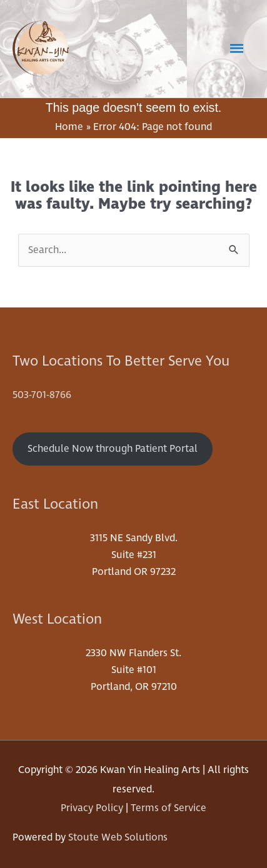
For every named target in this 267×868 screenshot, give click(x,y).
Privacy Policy (92, 808)
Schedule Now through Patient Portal (113, 449)
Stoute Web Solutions (118, 837)
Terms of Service (169, 808)
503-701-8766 (42, 395)
